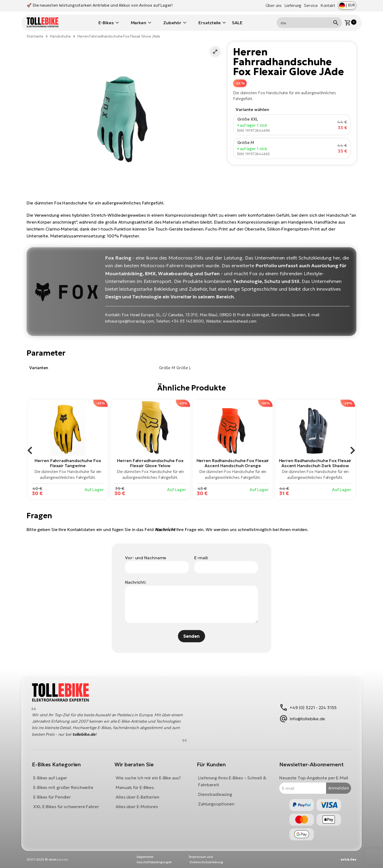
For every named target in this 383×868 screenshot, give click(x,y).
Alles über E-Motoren (137, 807)
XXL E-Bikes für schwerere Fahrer (66, 807)
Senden (191, 636)
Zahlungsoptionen (216, 804)
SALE (237, 23)
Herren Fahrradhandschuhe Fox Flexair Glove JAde (119, 36)
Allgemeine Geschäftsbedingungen (154, 859)
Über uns (274, 5)
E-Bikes (106, 23)
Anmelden (339, 788)
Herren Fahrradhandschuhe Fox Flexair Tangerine (68, 463)
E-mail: (201, 558)
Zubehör (172, 23)
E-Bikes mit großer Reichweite (63, 787)
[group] (68, 449)
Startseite (35, 36)
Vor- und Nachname (146, 558)
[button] (215, 52)
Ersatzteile (210, 23)
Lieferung (293, 5)
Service (311, 5)
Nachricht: (136, 582)
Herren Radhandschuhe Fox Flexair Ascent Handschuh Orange (233, 463)
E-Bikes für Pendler (52, 797)
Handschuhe (60, 36)
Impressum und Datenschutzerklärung (206, 859)
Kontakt (328, 5)
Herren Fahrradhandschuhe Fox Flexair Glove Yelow (150, 463)
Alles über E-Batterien (138, 797)
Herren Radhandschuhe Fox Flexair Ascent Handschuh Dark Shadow (315, 463)
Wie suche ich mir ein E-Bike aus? (148, 778)
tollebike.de (84, 734)
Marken (139, 23)
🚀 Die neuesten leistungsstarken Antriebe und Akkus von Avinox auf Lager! (100, 5)
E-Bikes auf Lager (50, 778)
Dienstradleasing (215, 794)
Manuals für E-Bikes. (135, 787)
